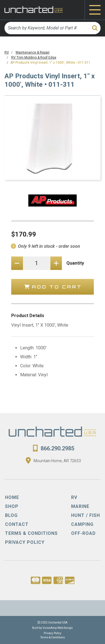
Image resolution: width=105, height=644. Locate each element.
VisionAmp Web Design (58, 628)
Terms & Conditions (53, 637)
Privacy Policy (53, 633)
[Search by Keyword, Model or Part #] (46, 28)
